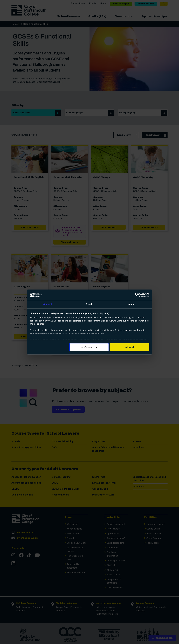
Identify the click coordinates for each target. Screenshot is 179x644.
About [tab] (131, 304)
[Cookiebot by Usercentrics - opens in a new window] (137, 295)
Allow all (130, 347)
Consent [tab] (48, 304)
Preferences (89, 347)
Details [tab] (89, 304)
